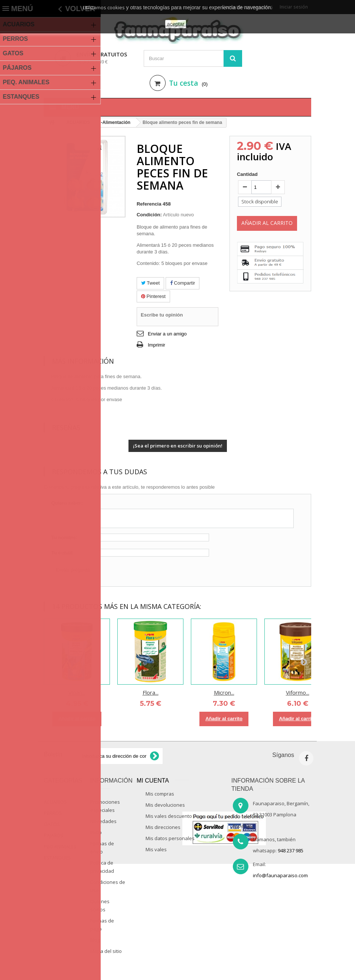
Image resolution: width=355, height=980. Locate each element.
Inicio (96, 832)
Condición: (149, 215)
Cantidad (247, 174)
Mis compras (160, 794)
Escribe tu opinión (162, 315)
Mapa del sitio (106, 951)
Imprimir (157, 345)
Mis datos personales (170, 838)
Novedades (103, 821)
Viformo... (298, 692)
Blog (95, 940)
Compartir (183, 283)
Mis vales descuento (169, 816)
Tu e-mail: (62, 553)
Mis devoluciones (165, 805)
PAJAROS (54, 835)
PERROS (53, 813)
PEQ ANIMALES (60, 846)
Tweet (150, 283)
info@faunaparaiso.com (280, 875)
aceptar (176, 24)
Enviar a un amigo (167, 334)
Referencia (149, 204)
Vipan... (77, 692)
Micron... (224, 692)
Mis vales (156, 849)
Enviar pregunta (73, 570)
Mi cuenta (153, 781)
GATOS (52, 824)
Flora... (151, 692)
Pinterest (153, 296)
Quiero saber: (67, 503)
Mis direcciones (163, 827)
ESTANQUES (57, 858)
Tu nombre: (64, 537)
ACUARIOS (55, 802)
